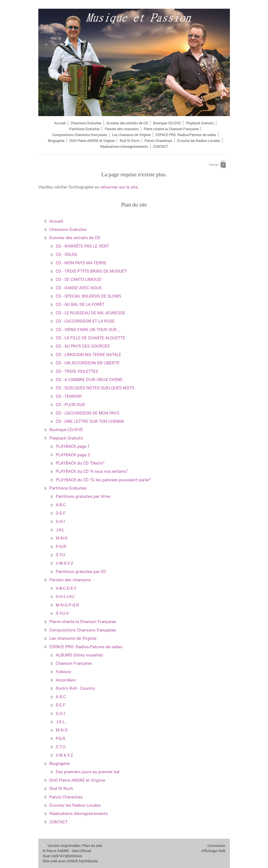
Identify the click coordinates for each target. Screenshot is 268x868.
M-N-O (62, 538)
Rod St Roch (61, 788)
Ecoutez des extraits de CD (75, 237)
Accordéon (66, 680)
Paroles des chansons (70, 580)
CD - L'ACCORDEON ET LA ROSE (85, 321)
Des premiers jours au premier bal (88, 772)
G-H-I (60, 521)
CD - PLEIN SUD (70, 404)
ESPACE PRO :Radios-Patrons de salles (86, 647)
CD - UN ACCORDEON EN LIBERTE (88, 363)
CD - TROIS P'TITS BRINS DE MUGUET (91, 271)
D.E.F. (61, 705)
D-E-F (61, 513)
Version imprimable (62, 846)
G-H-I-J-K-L (65, 596)
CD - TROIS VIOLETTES (77, 371)
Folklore (63, 672)
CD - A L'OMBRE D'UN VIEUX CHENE (89, 379)
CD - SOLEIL (67, 254)
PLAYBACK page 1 (73, 446)
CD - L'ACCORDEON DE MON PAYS (88, 413)
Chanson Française (74, 663)
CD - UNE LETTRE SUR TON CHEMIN (90, 421)
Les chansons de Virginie (73, 638)
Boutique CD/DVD (66, 429)
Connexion (217, 846)
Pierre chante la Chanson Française (83, 621)
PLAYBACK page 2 (73, 455)
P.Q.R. (61, 738)
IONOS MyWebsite (82, 861)
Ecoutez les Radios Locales (75, 805)
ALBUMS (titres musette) (79, 655)
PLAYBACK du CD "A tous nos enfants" (92, 471)
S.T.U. (61, 747)
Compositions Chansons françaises (83, 630)
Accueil (56, 221)
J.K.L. (61, 722)
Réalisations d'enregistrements (79, 813)
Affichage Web (213, 851)
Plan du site (92, 846)
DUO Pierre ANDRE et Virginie (77, 780)
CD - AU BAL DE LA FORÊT (80, 304)
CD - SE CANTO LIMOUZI (78, 279)
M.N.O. (62, 730)
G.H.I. (61, 713)
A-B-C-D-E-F (66, 588)
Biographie (60, 763)
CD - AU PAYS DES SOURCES (83, 346)
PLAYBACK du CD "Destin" (80, 463)
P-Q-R (61, 546)
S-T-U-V (62, 613)
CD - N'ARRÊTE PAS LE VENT (82, 246)
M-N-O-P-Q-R (67, 605)
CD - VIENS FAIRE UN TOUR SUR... (88, 329)
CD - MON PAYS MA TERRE (81, 263)
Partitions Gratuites (68, 488)
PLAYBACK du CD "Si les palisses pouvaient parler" (103, 480)
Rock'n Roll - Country (75, 688)
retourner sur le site (119, 187)
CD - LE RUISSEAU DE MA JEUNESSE (90, 313)
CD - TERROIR (69, 396)
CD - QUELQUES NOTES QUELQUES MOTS (95, 388)
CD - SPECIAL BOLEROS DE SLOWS (88, 296)
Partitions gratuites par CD (81, 571)
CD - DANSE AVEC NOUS (79, 288)
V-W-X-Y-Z (64, 563)
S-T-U (60, 555)
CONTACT (59, 822)
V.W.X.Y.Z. (65, 755)
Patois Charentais (66, 797)
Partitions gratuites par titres (83, 496)
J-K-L (60, 530)
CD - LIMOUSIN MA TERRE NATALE (88, 354)
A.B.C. (61, 697)
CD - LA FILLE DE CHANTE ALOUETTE (90, 338)
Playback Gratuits (66, 438)
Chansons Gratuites (68, 229)
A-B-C (61, 505)
